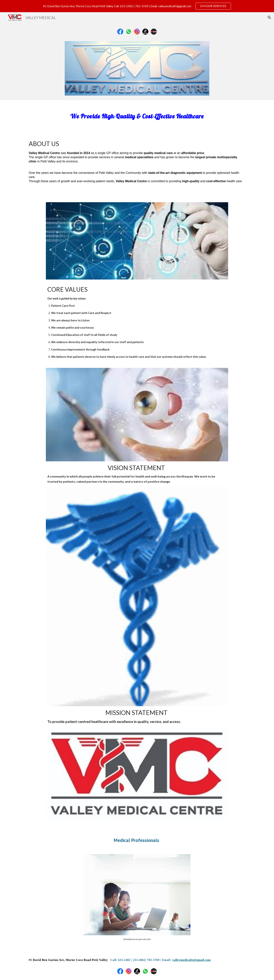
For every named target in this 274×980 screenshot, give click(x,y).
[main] (137, 115)
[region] (137, 6)
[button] (269, 18)
